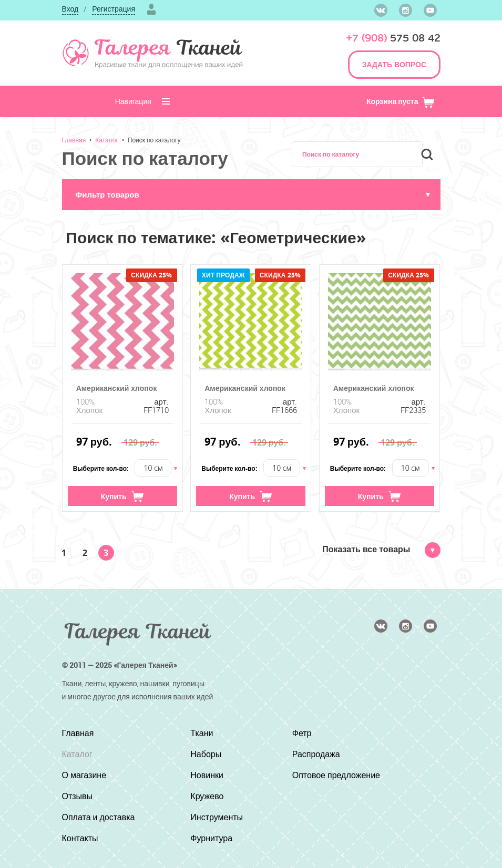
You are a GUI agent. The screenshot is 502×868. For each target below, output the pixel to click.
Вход (70, 9)
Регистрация (114, 9)
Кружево (207, 796)
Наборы (206, 754)
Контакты (80, 838)
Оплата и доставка (99, 817)
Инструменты (217, 817)
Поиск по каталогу (154, 140)
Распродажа (316, 754)
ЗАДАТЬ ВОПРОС (394, 64)
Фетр (302, 733)
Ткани (202, 733)
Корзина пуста (401, 101)
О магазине (84, 775)
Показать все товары (381, 549)
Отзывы (78, 796)
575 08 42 (393, 38)
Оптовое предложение (336, 775)
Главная (74, 140)
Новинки (207, 775)
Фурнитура (211, 838)
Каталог (107, 140)
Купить (122, 497)
